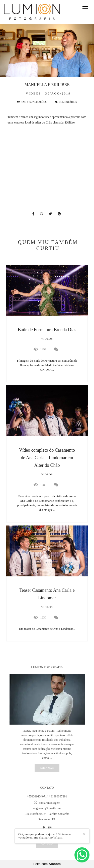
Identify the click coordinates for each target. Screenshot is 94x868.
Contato (47, 844)
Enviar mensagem (49, 803)
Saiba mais (47, 768)
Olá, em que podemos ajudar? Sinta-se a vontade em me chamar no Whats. (44, 836)
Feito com (47, 864)
